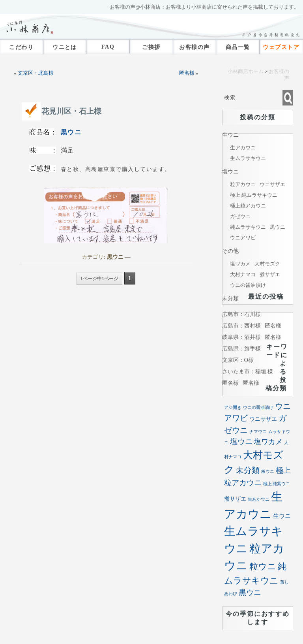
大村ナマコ (243, 274)
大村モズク (267, 264)
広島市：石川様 (241, 314)
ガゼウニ (240, 216)
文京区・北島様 (36, 73)
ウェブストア (281, 47)
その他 (230, 251)
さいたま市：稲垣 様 (248, 371)
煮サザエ (270, 274)
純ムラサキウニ (248, 227)
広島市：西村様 (241, 326)
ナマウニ (258, 432)
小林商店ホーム (246, 72)
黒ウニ (71, 132)
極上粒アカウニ (248, 206)
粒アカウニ (243, 184)
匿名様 (187, 73)
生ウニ (230, 135)
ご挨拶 (151, 47)
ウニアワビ (243, 238)
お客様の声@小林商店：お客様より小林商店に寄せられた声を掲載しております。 (204, 7)
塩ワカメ (240, 264)
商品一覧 (238, 47)
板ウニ (268, 472)
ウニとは (65, 47)
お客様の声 (194, 47)
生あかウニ (259, 499)
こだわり (21, 47)
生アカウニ (243, 148)
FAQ (108, 47)
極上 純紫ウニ (277, 484)
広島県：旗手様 (241, 348)
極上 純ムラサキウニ (254, 195)
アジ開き (233, 408)
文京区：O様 (238, 360)
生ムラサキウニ (248, 158)
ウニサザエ (272, 184)
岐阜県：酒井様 (241, 337)
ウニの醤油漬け (248, 285)
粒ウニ (263, 566)
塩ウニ (230, 171)
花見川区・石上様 (71, 111)
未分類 (230, 298)
